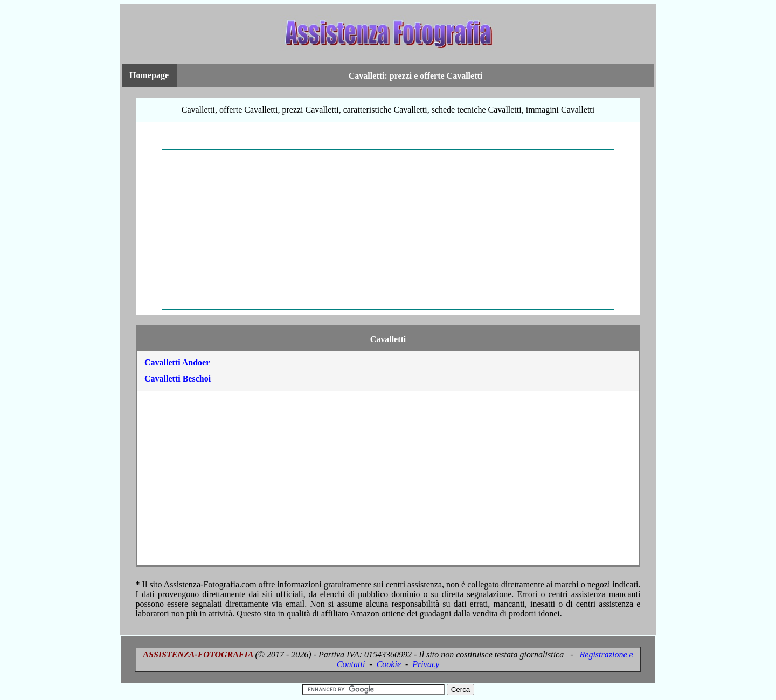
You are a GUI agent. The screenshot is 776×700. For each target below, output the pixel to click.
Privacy (426, 664)
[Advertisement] (388, 230)
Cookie (389, 664)
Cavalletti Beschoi (178, 379)
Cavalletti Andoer (177, 362)
